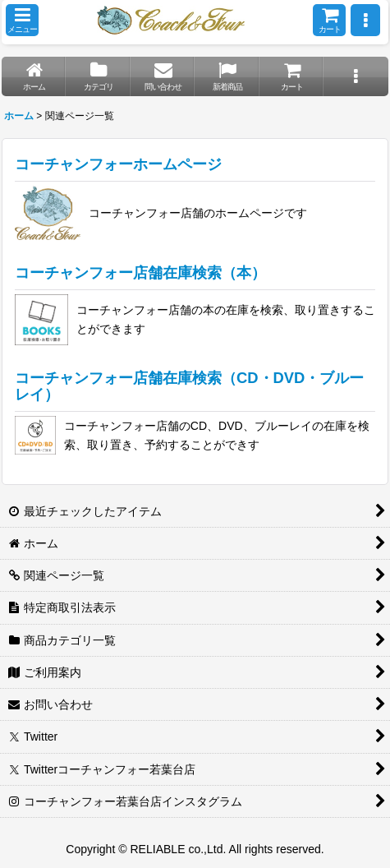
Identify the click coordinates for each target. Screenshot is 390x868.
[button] (22, 20)
